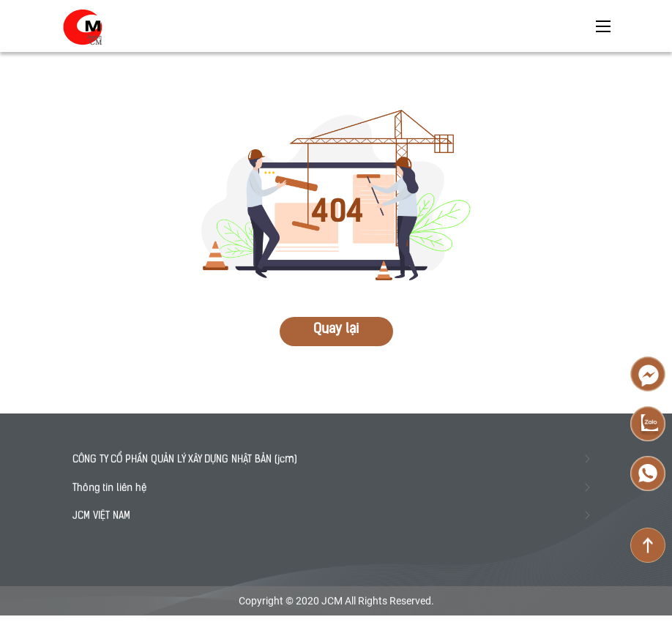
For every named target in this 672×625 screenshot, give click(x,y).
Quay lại (336, 330)
